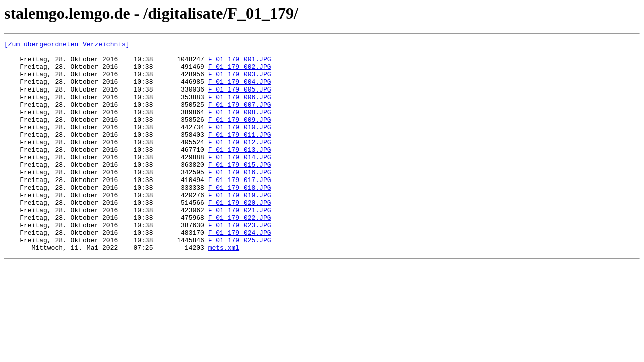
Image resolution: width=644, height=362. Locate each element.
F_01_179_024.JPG (240, 271)
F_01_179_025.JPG (240, 281)
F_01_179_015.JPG (240, 190)
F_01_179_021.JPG (240, 244)
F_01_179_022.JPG (240, 253)
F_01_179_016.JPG (240, 199)
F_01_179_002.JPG (240, 72)
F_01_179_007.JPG (240, 118)
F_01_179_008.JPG (240, 127)
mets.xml (224, 290)
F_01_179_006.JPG (240, 109)
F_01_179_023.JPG (240, 262)
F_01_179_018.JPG (240, 217)
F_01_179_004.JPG (240, 90)
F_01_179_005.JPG (240, 100)
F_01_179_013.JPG (240, 172)
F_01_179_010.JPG (240, 145)
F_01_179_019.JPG (240, 226)
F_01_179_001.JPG (240, 63)
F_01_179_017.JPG (240, 208)
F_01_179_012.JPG (240, 163)
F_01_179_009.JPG (240, 136)
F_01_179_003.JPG (240, 81)
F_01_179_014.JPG (240, 181)
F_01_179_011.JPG (240, 154)
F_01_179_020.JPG (240, 235)
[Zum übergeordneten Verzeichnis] (67, 45)
